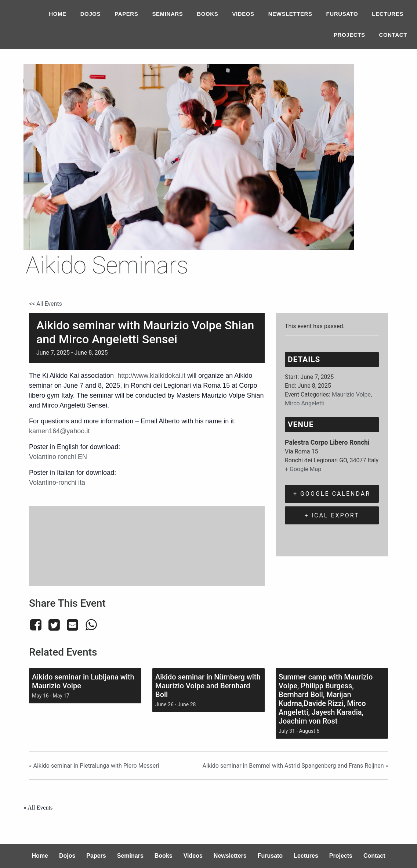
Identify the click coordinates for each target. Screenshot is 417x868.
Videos (243, 14)
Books (207, 14)
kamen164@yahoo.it (59, 431)
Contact (393, 35)
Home (57, 14)
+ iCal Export (332, 515)
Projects (349, 35)
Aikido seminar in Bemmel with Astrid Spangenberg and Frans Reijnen (295, 766)
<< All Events (46, 304)
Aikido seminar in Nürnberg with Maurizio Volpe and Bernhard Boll (208, 686)
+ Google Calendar (332, 494)
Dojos (91, 14)
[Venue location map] (147, 545)
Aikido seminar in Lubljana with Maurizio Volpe (83, 681)
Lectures (388, 14)
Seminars (167, 14)
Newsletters (290, 14)
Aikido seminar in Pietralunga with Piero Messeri (94, 766)
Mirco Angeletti (305, 403)
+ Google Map (303, 469)
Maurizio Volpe (351, 394)
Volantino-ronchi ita (57, 483)
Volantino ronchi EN (58, 457)
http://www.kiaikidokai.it (151, 376)
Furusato (342, 14)
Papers (126, 14)
